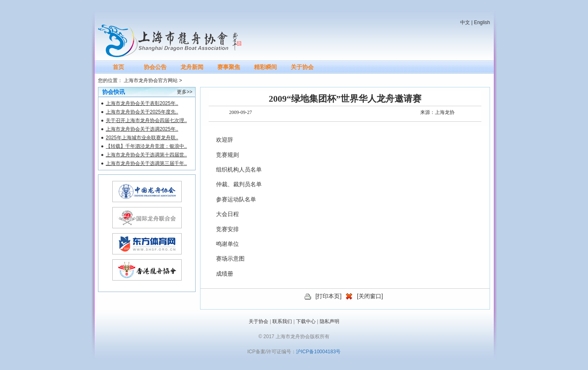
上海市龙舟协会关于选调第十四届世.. (146, 155)
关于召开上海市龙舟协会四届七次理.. (146, 120)
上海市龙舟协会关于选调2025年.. (142, 129)
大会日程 (227, 214)
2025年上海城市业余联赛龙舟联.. (142, 138)
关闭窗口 (370, 296)
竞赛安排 (227, 229)
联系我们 (282, 321)
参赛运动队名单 (236, 199)
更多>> (185, 92)
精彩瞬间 (265, 67)
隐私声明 (330, 321)
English (482, 22)
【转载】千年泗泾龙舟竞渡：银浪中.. (146, 146)
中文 (465, 22)
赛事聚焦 (229, 67)
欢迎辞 (225, 140)
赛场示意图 (230, 259)
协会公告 (155, 67)
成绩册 (225, 274)
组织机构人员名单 (239, 170)
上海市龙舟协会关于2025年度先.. (142, 112)
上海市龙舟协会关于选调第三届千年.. (146, 163)
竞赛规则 (227, 155)
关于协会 (302, 67)
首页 (118, 67)
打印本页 (328, 296)
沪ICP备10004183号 (318, 352)
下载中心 (306, 321)
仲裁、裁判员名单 (239, 184)
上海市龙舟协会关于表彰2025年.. (142, 103)
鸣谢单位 (227, 244)
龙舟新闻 (192, 67)
